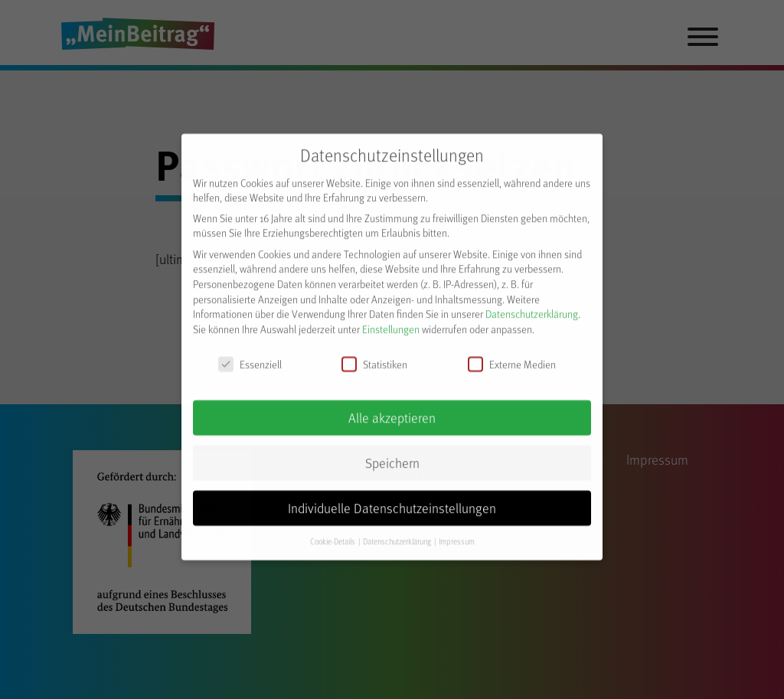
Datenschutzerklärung (532, 306)
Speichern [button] (392, 455)
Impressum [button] (457, 533)
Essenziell (250, 356)
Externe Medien (512, 356)
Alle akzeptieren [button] (392, 410)
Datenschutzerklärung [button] (398, 533)
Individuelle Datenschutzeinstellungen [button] (392, 500)
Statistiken (374, 356)
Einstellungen (391, 320)
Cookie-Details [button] (333, 533)
